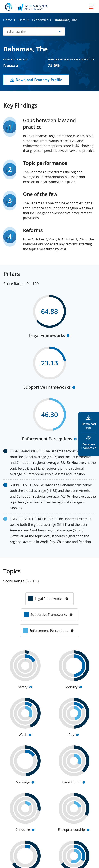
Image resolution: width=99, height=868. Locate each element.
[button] (34, 32)
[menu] (91, 7)
